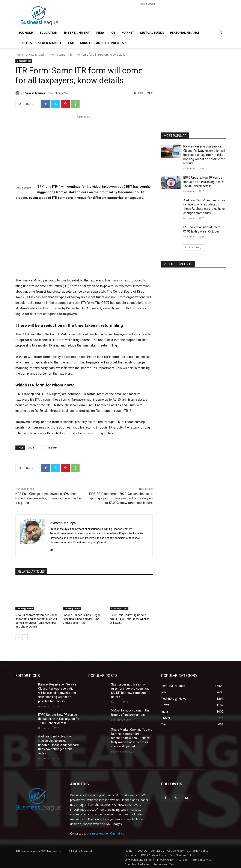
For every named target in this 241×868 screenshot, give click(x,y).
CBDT (31, 448)
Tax (71, 43)
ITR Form (52, 448)
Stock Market (50, 43)
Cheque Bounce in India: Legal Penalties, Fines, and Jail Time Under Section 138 (81, 619)
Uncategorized (35, 55)
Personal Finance (185, 33)
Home (19, 55)
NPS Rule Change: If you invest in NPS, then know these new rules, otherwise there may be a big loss (48, 498)
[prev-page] (18, 637)
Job (113, 33)
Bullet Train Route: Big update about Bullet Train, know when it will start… (129, 619)
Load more (194, 247)
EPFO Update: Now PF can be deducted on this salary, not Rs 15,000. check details (204, 182)
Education (49, 33)
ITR (41, 448)
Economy (26, 33)
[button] (220, 33)
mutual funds (152, 33)
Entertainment (77, 33)
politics (25, 43)
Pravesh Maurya (35, 93)
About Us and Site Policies (104, 43)
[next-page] (25, 637)
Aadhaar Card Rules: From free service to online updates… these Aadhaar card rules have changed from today (58, 745)
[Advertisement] (148, 16)
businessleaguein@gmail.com (107, 833)
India (100, 33)
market (128, 33)
